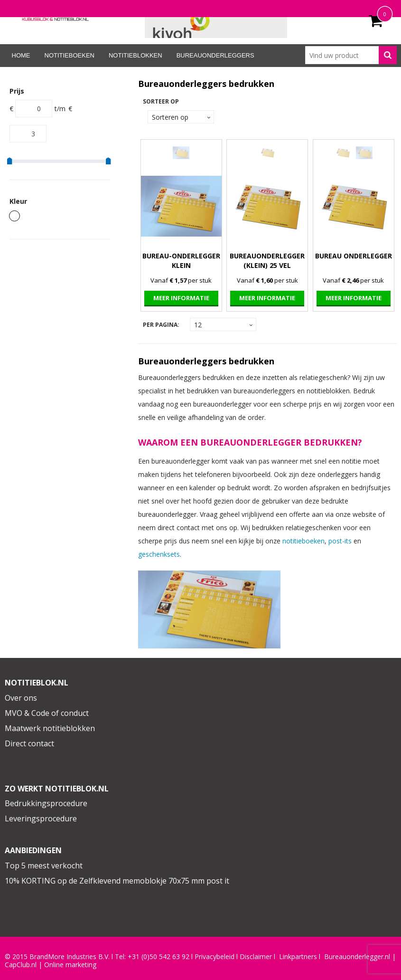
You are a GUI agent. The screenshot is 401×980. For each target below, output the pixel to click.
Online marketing (70, 965)
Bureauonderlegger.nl (357, 957)
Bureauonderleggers (215, 55)
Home (21, 55)
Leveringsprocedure (41, 818)
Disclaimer (256, 957)
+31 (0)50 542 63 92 (159, 957)
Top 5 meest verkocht (44, 866)
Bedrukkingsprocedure (46, 803)
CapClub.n (20, 965)
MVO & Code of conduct (47, 713)
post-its (340, 541)
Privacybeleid (214, 957)
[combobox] (351, 55)
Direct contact (29, 743)
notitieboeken (303, 541)
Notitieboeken (70, 55)
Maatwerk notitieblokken (50, 728)
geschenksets (159, 554)
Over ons (21, 698)
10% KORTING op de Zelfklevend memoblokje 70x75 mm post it (117, 881)
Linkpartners (298, 957)
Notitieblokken (135, 55)
